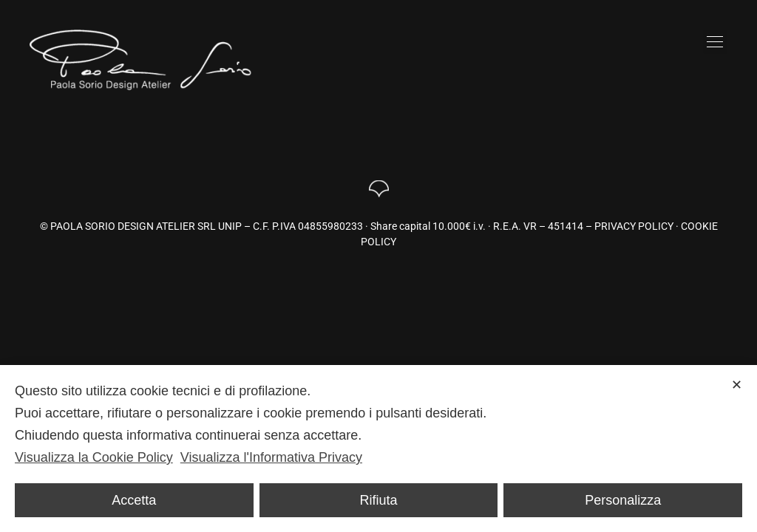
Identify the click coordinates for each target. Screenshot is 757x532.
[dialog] (378, 449)
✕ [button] (737, 385)
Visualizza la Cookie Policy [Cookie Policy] (94, 457)
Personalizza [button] (623, 500)
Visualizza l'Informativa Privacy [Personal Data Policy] (271, 457)
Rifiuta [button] (378, 500)
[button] (715, 42)
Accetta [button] (134, 500)
